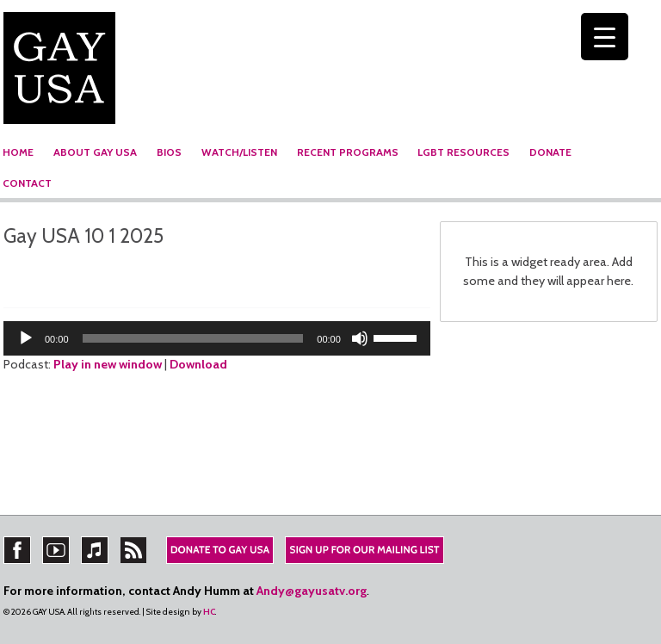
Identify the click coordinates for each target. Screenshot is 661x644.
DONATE (550, 152)
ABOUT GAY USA (95, 152)
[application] (217, 338)
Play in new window (108, 364)
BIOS (169, 152)
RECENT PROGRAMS (348, 152)
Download (198, 364)
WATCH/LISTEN (239, 152)
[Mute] (360, 338)
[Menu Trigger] (605, 37)
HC (209, 612)
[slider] (193, 338)
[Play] (26, 338)
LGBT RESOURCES (463, 152)
